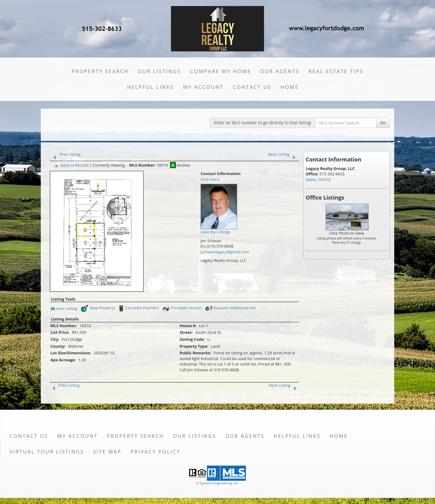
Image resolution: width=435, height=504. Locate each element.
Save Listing (64, 309)
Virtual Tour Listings (47, 452)
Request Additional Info (230, 308)
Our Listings (159, 71)
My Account (203, 87)
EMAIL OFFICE (318, 180)
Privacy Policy (155, 452)
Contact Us (252, 87)
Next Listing (283, 154)
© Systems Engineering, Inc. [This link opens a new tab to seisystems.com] (217, 483)
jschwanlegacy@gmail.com (225, 252)
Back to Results (70, 165)
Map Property (98, 308)
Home (290, 87)
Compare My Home (221, 71)
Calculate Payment (138, 308)
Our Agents (280, 71)
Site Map (107, 452)
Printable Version (182, 308)
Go (383, 123)
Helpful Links (151, 87)
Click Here (210, 179)
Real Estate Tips (336, 71)
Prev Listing (66, 154)
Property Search (100, 71)
